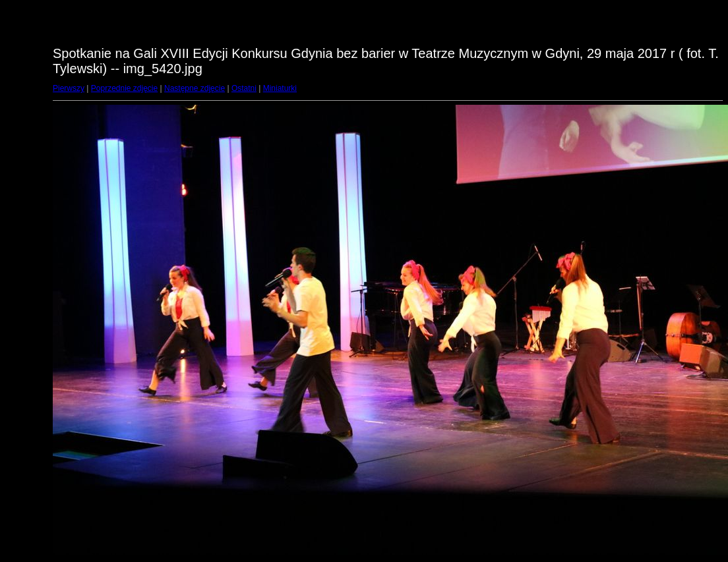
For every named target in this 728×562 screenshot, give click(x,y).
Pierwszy (69, 88)
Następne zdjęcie (195, 88)
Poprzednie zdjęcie (124, 88)
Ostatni (244, 88)
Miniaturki (280, 88)
